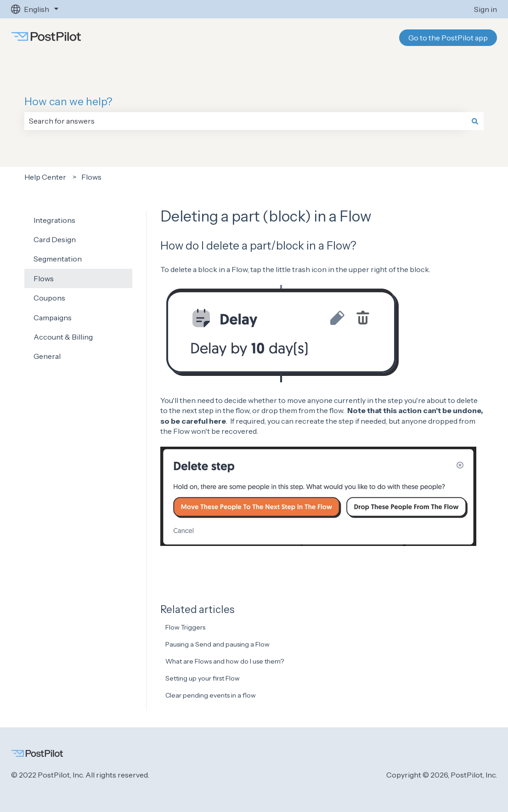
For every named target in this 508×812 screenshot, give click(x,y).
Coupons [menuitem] (49, 298)
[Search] (475, 121)
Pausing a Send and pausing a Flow (217, 644)
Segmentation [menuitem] (58, 259)
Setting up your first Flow (203, 678)
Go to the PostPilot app (448, 38)
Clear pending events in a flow (211, 695)
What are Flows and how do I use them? (225, 661)
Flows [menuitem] (44, 278)
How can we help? (68, 102)
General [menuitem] (47, 356)
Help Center (45, 177)
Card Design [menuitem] (55, 239)
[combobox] (245, 121)
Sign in (485, 9)
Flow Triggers (185, 627)
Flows (91, 177)
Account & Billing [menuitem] (63, 337)
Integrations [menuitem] (54, 220)
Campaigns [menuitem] (53, 318)
